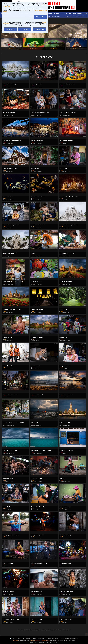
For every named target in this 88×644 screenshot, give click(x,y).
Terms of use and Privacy (35, 641)
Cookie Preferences (45, 641)
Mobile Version (16, 641)
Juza (5, 86)
